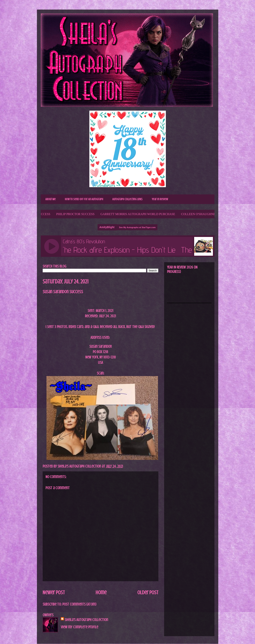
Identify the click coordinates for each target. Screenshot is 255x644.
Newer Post (54, 593)
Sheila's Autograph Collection (86, 620)
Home (101, 593)
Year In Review (160, 199)
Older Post (148, 593)
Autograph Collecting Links (127, 199)
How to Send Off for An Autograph (84, 199)
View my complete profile (79, 627)
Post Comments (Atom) (79, 604)
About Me (51, 199)
